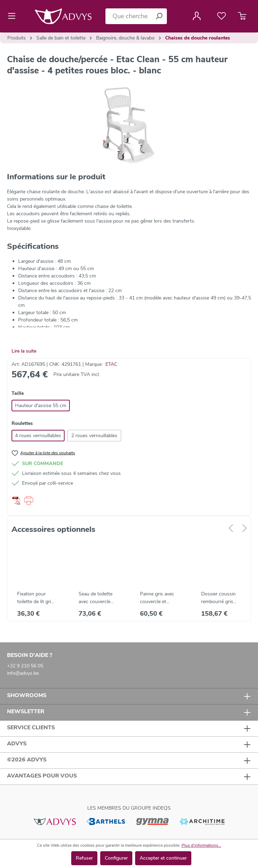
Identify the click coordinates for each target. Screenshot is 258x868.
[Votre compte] (197, 16)
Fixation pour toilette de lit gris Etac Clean (35, 598)
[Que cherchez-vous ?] (128, 16)
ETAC (111, 364)
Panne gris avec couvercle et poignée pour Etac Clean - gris (160, 598)
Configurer (116, 858)
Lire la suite (24, 351)
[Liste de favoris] (222, 16)
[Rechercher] (159, 16)
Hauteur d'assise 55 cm (41, 406)
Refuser (84, 858)
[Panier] (242, 16)
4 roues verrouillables (38, 436)
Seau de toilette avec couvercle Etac (95, 598)
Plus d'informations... (201, 845)
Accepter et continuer (163, 858)
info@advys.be (23, 673)
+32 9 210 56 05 (25, 666)
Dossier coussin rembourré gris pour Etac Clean (218, 598)
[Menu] (14, 16)
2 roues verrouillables (94, 436)
